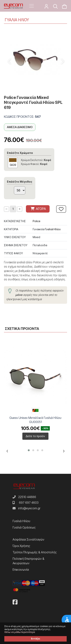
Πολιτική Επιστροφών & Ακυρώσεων (28, 561)
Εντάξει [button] (35, 639)
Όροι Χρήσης (21, 546)
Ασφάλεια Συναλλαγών (28, 539)
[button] (29, 450)
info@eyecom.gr (29, 508)
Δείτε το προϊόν (35, 436)
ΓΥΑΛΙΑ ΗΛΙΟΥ (17, 20)
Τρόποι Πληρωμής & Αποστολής (35, 552)
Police (37, 221)
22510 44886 (27, 497)
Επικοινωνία (21, 570)
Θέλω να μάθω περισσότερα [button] (20, 632)
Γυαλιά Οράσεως (24, 527)
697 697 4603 (29, 503)
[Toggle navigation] (32, 6)
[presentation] (7, 452)
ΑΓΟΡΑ (38, 209)
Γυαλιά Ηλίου (53, 229)
